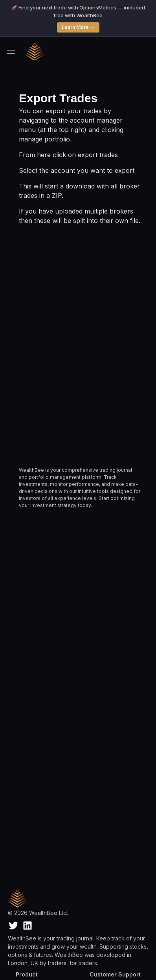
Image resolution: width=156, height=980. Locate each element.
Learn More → (78, 27)
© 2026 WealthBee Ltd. (38, 913)
